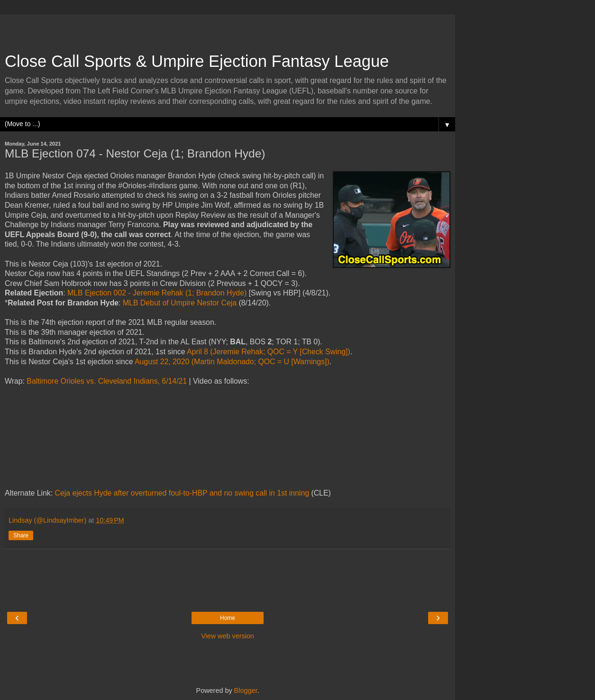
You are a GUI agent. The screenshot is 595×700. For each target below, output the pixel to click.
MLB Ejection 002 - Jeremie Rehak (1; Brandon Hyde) (157, 293)
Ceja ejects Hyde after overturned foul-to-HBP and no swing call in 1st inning (182, 493)
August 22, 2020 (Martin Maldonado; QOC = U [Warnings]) (232, 362)
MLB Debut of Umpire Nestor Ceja (180, 303)
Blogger (246, 691)
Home (228, 618)
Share (21, 535)
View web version (228, 636)
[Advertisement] (228, 28)
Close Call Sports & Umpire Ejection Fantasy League (197, 61)
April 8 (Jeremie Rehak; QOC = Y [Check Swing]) (269, 352)
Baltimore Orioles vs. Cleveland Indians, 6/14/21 (107, 381)
